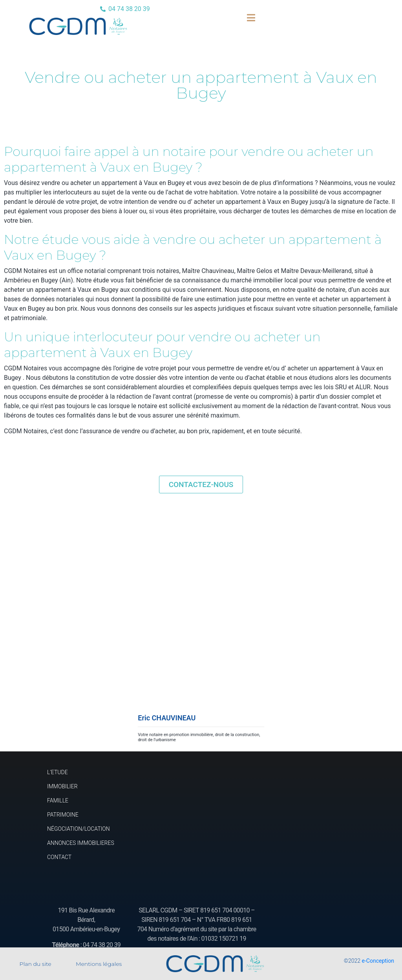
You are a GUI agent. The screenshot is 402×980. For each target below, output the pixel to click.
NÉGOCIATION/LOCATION (79, 829)
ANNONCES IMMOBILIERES (81, 843)
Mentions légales (99, 964)
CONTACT (59, 857)
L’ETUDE (58, 772)
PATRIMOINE (63, 815)
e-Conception (378, 961)
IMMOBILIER (62, 786)
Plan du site (36, 964)
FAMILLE (58, 800)
